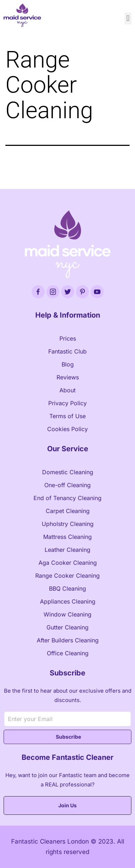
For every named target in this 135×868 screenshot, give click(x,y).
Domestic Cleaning (68, 472)
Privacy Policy (67, 403)
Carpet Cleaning (68, 511)
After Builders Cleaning (68, 640)
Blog (68, 364)
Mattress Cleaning (67, 537)
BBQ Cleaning (67, 588)
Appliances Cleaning (68, 601)
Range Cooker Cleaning (67, 576)
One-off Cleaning (67, 485)
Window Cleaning (67, 614)
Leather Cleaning (67, 550)
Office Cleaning (68, 653)
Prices (68, 338)
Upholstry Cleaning (68, 524)
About (67, 390)
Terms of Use (67, 416)
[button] (128, 19)
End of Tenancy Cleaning (67, 498)
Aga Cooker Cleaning (68, 563)
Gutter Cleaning (67, 627)
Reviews (68, 377)
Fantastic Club (67, 351)
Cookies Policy (67, 429)
